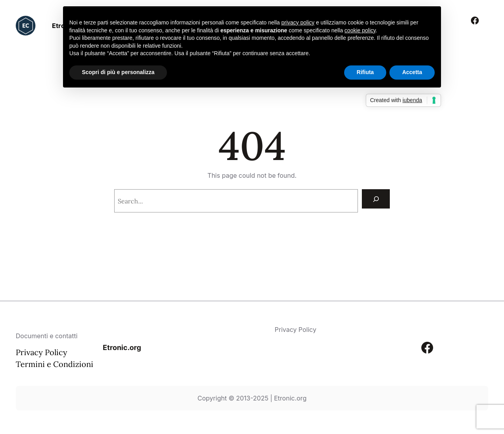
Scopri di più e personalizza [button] (118, 72)
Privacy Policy (42, 352)
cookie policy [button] (360, 30)
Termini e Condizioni (55, 364)
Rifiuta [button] (365, 72)
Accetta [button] (412, 72)
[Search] (376, 199)
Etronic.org (122, 347)
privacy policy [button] (298, 22)
